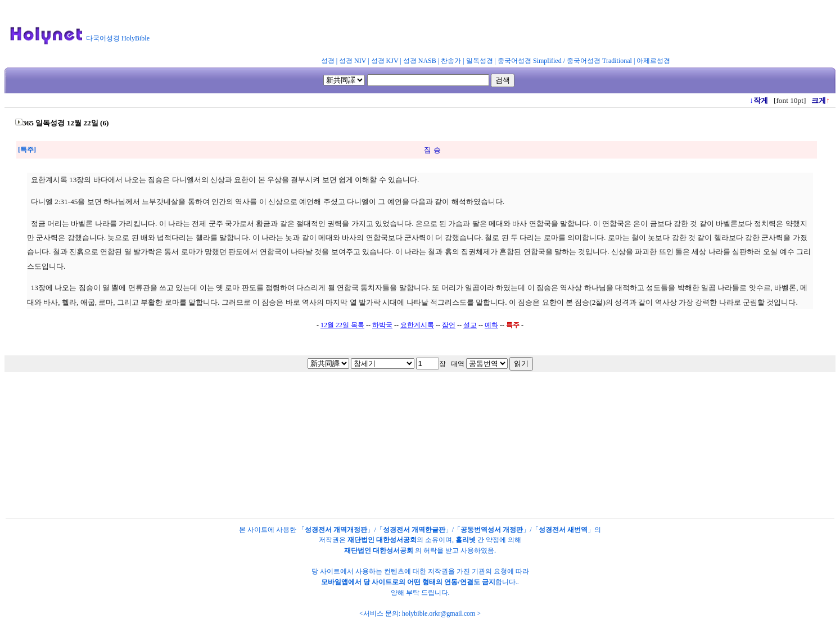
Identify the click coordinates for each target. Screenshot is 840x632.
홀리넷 (466, 540)
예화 (491, 325)
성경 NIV (353, 61)
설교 (470, 325)
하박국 (382, 325)
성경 (328, 61)
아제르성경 (653, 61)
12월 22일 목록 (342, 325)
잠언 (449, 325)
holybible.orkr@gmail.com (439, 613)
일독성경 (480, 61)
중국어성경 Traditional (599, 61)
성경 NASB (420, 61)
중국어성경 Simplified (530, 61)
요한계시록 (417, 325)
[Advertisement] (432, 30)
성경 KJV (385, 61)
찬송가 (451, 61)
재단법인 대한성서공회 (382, 540)
